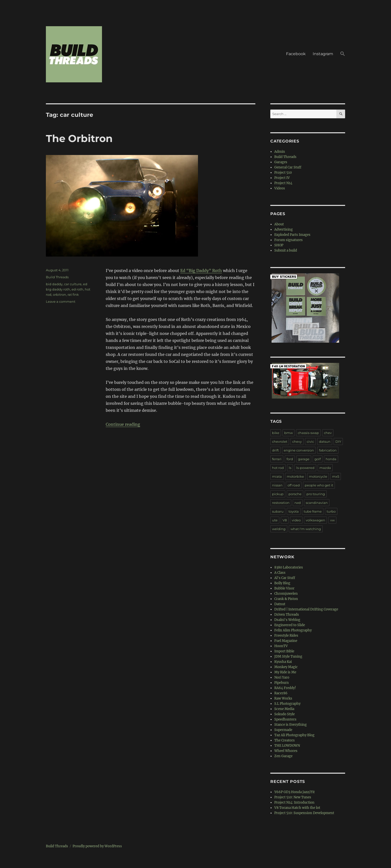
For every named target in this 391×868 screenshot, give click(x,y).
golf (318, 459)
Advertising (284, 229)
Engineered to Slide (290, 625)
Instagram (323, 54)
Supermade (283, 730)
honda (331, 459)
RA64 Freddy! (285, 688)
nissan (277, 485)
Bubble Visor (284, 588)
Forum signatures (289, 240)
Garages (281, 162)
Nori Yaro (282, 677)
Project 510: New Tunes (293, 797)
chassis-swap (308, 433)
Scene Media (284, 709)
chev (328, 433)
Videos (280, 188)
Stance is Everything (291, 725)
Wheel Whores (286, 751)
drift (275, 450)
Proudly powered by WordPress (97, 846)
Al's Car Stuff (285, 578)
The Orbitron (79, 138)
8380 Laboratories (289, 567)
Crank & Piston (286, 599)
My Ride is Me (285, 672)
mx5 (336, 476)
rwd (298, 503)
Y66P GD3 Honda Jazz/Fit (294, 792)
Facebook (296, 54)
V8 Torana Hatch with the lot (297, 808)
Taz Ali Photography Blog (294, 735)
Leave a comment (61, 301)
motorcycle (318, 476)
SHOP (279, 245)
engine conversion (299, 450)
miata (277, 476)
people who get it (319, 485)
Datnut (280, 604)
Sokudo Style (285, 714)
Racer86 (281, 693)
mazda (325, 468)
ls (290, 468)
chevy (297, 441)
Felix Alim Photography (293, 630)
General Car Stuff (288, 167)
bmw (289, 433)
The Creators (285, 740)
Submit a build (286, 250)
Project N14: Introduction (294, 802)
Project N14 (283, 183)
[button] (343, 54)
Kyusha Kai (283, 662)
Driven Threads (287, 615)
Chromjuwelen (286, 594)
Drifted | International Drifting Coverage (306, 609)
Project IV (282, 178)
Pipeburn (282, 683)
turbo (331, 511)
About (279, 224)
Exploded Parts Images (292, 235)
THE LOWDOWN (287, 746)
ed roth (77, 289)
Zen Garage (283, 756)
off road (294, 485)
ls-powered (305, 468)
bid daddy (54, 284)
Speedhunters (285, 719)
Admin (280, 152)
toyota (294, 511)
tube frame (313, 511)
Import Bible (284, 651)
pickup (278, 494)
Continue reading (123, 424)
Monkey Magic (286, 667)
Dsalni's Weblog (287, 620)
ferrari (277, 459)
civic (310, 441)
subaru (278, 511)
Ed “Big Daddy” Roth (201, 271)
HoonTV (281, 646)
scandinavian (317, 503)
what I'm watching (306, 529)
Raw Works (283, 698)
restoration (281, 503)
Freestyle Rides (286, 636)
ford (290, 459)
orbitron (59, 294)
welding (279, 529)
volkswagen (315, 520)
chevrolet (280, 441)
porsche (295, 494)
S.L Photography (287, 704)
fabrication (328, 450)
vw (332, 520)
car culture (73, 284)
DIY (338, 441)
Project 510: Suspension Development (304, 813)
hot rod (278, 468)
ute (275, 520)
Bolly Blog (282, 583)
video (296, 520)
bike (276, 433)
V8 (285, 520)
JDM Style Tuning (288, 656)
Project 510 (283, 173)
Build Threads (57, 277)
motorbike (295, 476)
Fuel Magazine (286, 641)
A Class (280, 573)
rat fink (73, 294)
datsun (325, 441)
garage (304, 459)
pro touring (316, 494)
